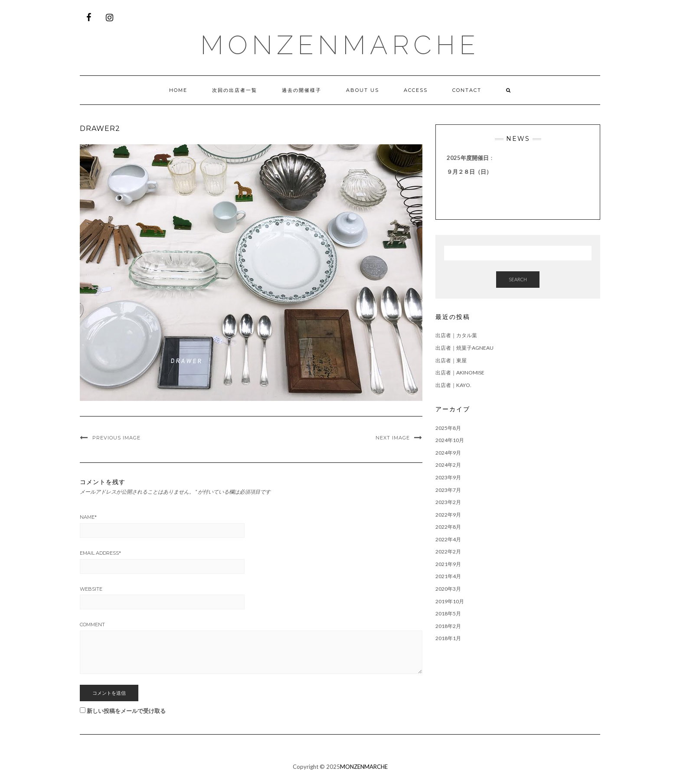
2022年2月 (448, 551)
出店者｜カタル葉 (456, 335)
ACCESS (416, 90)
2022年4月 (448, 539)
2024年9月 (448, 453)
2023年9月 (448, 477)
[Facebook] (88, 18)
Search (518, 279)
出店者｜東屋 (451, 360)
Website (91, 589)
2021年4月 (448, 576)
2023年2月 (448, 502)
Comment (92, 625)
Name (88, 517)
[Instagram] (109, 18)
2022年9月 (448, 515)
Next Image (393, 438)
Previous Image (116, 438)
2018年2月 (448, 626)
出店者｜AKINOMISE (460, 372)
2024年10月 (450, 440)
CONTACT (467, 90)
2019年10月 (450, 601)
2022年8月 (448, 527)
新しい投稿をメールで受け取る (126, 711)
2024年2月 (448, 465)
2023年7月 (448, 490)
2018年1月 (448, 638)
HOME (178, 90)
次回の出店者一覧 (235, 90)
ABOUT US (363, 90)
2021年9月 (448, 564)
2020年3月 (448, 589)
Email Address (100, 553)
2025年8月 (448, 428)
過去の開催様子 (302, 90)
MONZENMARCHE (340, 45)
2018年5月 (448, 613)
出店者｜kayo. (453, 385)
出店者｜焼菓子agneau (464, 348)
